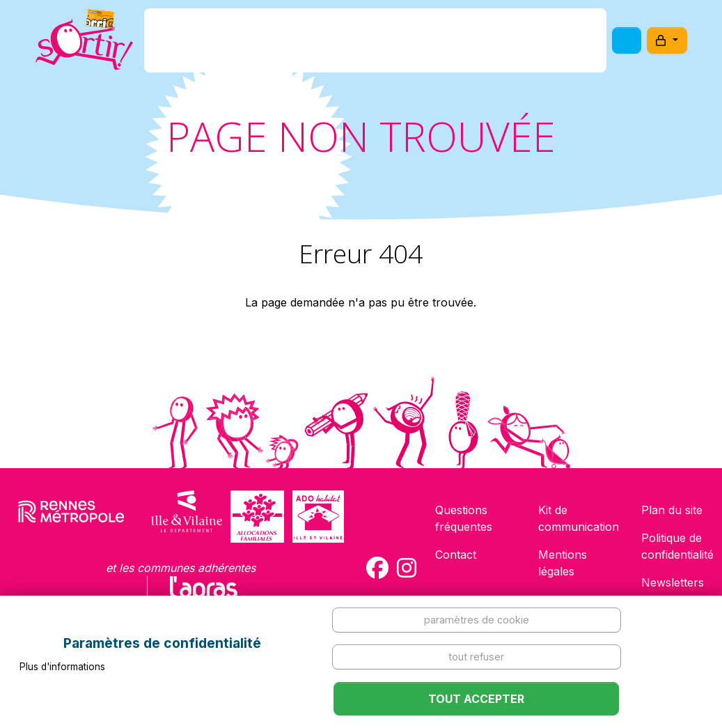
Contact (456, 555)
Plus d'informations (62, 667)
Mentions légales (563, 563)
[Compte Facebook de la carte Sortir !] (377, 568)
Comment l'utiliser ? (488, 44)
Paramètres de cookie (477, 620)
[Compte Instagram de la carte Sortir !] (407, 568)
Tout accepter (476, 699)
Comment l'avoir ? (357, 44)
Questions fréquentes (464, 518)
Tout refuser (476, 657)
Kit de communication (579, 518)
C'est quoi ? (251, 44)
